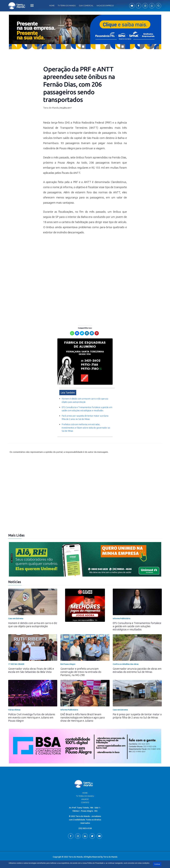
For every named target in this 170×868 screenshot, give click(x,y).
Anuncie (85, 799)
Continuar (157, 864)
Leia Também (68, 393)
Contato (85, 802)
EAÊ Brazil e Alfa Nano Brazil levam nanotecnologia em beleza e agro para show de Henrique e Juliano (83, 717)
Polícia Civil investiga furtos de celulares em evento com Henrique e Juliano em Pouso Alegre (32, 717)
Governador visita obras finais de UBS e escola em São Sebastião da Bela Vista (31, 670)
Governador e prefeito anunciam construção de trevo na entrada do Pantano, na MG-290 (81, 672)
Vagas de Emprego (105, 6)
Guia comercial (86, 6)
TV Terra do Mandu (85, 796)
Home (52, 6)
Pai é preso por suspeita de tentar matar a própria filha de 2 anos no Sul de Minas (137, 716)
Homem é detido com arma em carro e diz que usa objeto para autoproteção (33, 625)
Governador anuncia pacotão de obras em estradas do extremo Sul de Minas (137, 670)
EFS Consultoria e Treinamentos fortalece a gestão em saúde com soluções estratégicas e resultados (137, 626)
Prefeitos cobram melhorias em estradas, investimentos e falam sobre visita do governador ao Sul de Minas (86, 428)
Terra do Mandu (51, 108)
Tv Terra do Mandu (67, 6)
